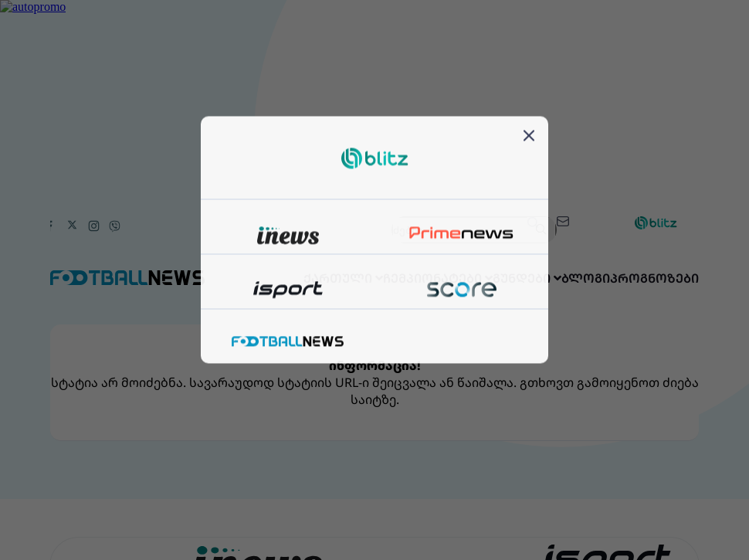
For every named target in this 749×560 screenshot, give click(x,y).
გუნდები (488, 278)
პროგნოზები (647, 278)
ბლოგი (563, 278)
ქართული (274, 278)
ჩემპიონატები (384, 278)
